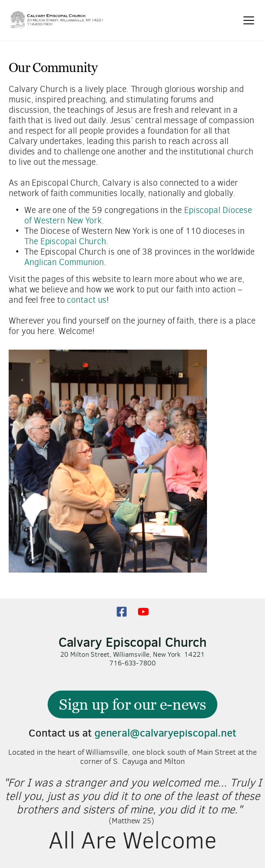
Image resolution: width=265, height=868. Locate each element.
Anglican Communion (64, 262)
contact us (87, 300)
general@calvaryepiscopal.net (165, 733)
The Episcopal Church (65, 241)
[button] (249, 20)
